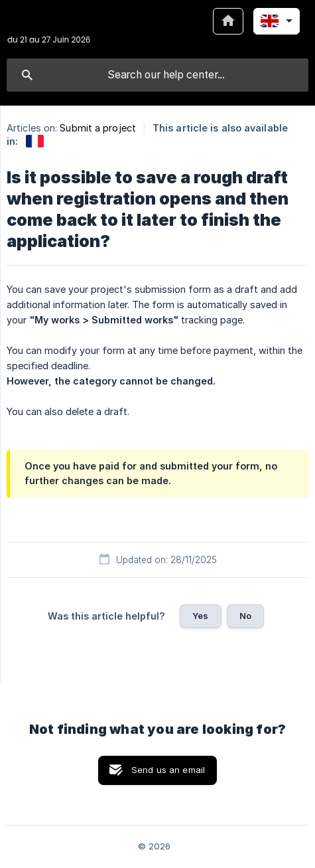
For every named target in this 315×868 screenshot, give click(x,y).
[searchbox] (157, 75)
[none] (49, 29)
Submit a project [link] (98, 128)
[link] (35, 141)
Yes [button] (200, 616)
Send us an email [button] (168, 770)
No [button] (245, 616)
